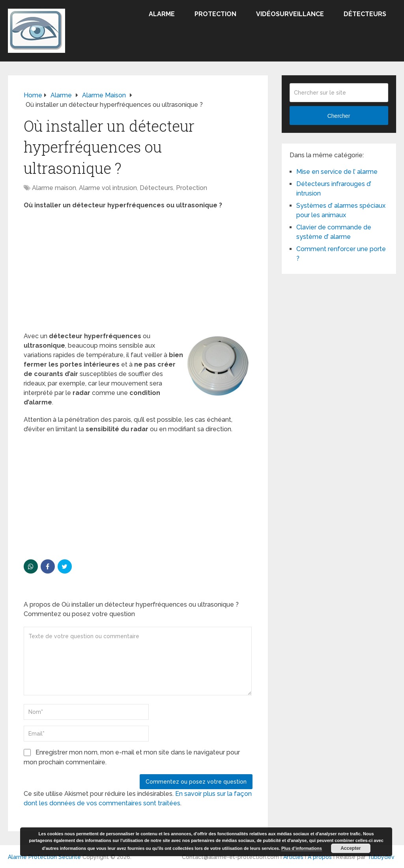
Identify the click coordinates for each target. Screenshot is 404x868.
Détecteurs (365, 14)
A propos (320, 857)
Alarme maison (54, 188)
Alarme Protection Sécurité (44, 857)
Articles (293, 857)
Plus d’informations (302, 848)
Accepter (351, 848)
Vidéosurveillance (290, 14)
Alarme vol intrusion (108, 188)
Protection (215, 14)
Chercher (339, 116)
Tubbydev (381, 857)
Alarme (162, 14)
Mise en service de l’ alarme (337, 172)
